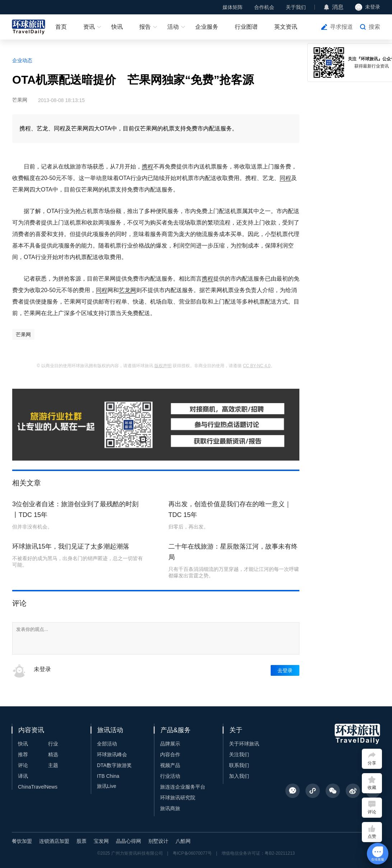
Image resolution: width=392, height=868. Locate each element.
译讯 (23, 776)
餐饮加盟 (22, 841)
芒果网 (23, 334)
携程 (148, 167)
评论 (23, 765)
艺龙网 (127, 290)
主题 (53, 765)
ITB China (108, 776)
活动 (173, 27)
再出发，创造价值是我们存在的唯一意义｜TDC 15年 (230, 509)
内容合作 (170, 754)
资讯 (89, 27)
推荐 (23, 754)
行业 (53, 744)
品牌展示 (170, 744)
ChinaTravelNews (38, 787)
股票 (81, 841)
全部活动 (107, 744)
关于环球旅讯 (244, 744)
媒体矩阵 (233, 7)
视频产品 (170, 765)
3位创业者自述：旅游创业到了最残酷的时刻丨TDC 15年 (75, 509)
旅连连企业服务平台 (183, 787)
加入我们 (239, 776)
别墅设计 (158, 841)
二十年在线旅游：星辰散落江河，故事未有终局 (233, 552)
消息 (338, 7)
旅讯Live (107, 786)
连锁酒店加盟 (54, 841)
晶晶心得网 (129, 841)
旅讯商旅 (170, 808)
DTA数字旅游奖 (114, 765)
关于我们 (296, 7)
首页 (61, 27)
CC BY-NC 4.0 (257, 366)
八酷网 (183, 841)
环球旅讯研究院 (178, 798)
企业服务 (207, 27)
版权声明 (163, 366)
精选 (53, 754)
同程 (285, 178)
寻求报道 (341, 27)
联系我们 (239, 765)
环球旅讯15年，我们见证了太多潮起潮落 (71, 546)
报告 (145, 27)
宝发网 (101, 841)
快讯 (117, 27)
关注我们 (239, 754)
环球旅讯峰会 (112, 754)
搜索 (374, 27)
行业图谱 (246, 27)
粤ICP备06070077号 (192, 853)
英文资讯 (286, 27)
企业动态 (22, 60)
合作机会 (264, 7)
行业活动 (170, 776)
